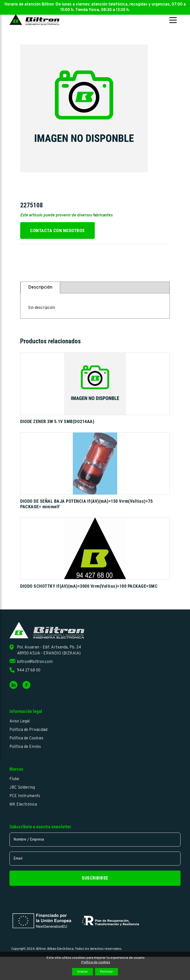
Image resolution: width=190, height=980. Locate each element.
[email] (95, 859)
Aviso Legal (20, 721)
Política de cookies (96, 962)
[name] (95, 840)
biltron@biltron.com (35, 662)
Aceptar (83, 972)
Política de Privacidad (28, 730)
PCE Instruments (25, 796)
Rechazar (106, 972)
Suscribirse (95, 878)
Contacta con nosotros (57, 231)
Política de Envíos (25, 747)
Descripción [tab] (40, 287)
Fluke (14, 779)
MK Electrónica (23, 805)
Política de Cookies (26, 738)
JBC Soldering (22, 788)
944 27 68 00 (29, 670)
